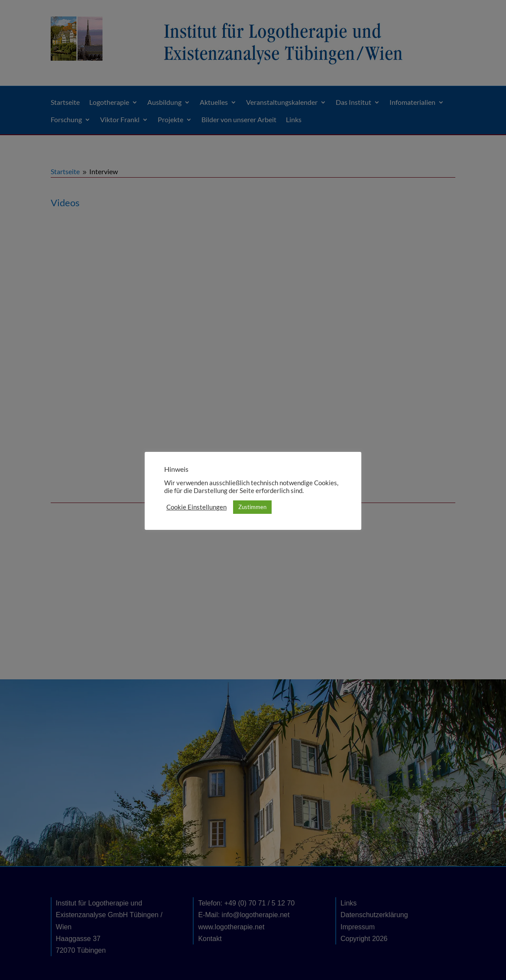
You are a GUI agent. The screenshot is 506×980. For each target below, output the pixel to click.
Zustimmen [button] (252, 507)
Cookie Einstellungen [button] (196, 507)
